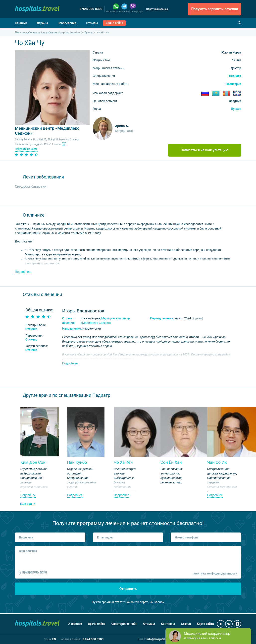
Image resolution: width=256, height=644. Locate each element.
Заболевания (67, 23)
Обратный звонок (157, 9)
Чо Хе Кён (123, 462)
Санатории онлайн (124, 624)
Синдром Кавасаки (31, 186)
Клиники (21, 23)
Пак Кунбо (77, 462)
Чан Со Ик (217, 462)
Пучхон (236, 109)
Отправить (128, 589)
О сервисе (75, 624)
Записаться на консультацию (205, 150)
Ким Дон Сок (33, 462)
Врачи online (114, 23)
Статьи (186, 624)
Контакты (168, 624)
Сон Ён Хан (171, 462)
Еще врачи (28, 504)
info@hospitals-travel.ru (163, 639)
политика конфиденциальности (215, 574)
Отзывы (92, 23)
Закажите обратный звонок (145, 602)
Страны (43, 23)
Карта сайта (205, 624)
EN (54, 639)
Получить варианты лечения (215, 9)
